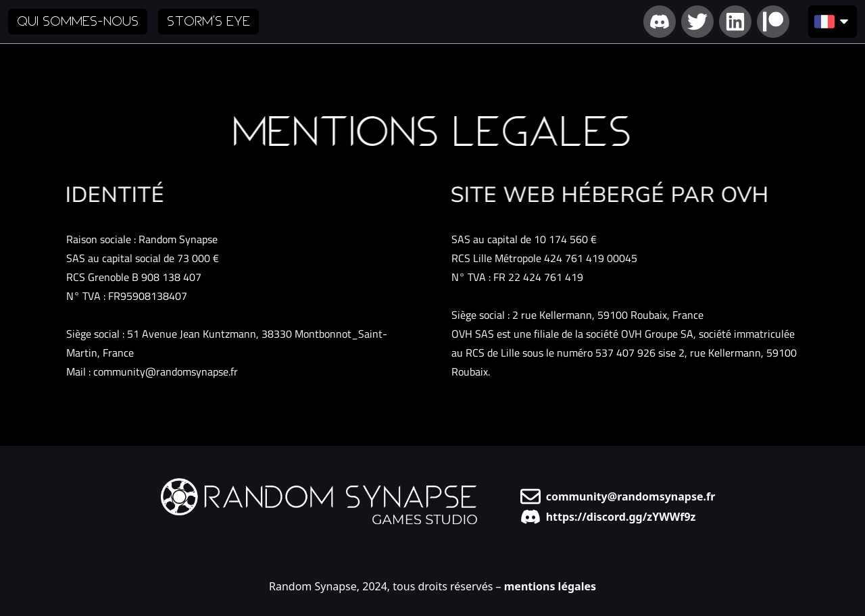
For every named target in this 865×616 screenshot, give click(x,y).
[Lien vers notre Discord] (660, 22)
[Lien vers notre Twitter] (697, 22)
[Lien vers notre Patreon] (773, 22)
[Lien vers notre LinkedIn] (735, 22)
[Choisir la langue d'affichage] (833, 22)
